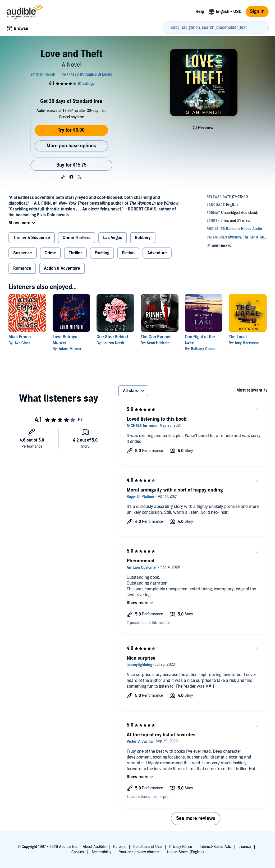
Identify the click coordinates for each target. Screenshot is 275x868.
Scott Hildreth (158, 343)
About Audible (94, 847)
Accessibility (101, 852)
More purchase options (71, 146)
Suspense (23, 253)
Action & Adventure (62, 268)
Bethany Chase (203, 349)
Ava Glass (22, 343)
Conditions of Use (147, 847)
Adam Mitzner (70, 349)
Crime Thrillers (77, 238)
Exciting (102, 253)
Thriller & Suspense (32, 238)
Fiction (128, 253)
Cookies (78, 852)
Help (200, 12)
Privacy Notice (181, 847)
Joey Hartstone (247, 343)
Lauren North (113, 343)
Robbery (143, 238)
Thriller (75, 253)
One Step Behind (112, 337)
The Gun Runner (156, 337)
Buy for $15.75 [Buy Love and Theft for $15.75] (71, 165)
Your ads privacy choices (139, 852)
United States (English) (185, 852)
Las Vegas (113, 238)
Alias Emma (20, 337)
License (245, 847)
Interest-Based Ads (215, 847)
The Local (238, 337)
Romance (22, 268)
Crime (50, 253)
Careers (119, 847)
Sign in (257, 12)
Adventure (157, 253)
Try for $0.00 (71, 130)
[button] (63, 177)
